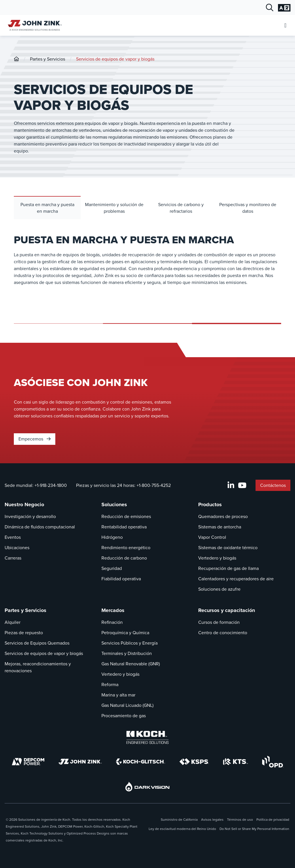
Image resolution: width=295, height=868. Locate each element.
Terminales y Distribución (127, 653)
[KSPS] (194, 762)
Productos (210, 504)
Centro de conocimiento (223, 633)
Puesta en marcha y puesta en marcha (47, 208)
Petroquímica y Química (125, 633)
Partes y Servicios (48, 59)
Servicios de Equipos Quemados (37, 643)
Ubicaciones (17, 548)
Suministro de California (179, 820)
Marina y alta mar (118, 695)
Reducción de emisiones (126, 516)
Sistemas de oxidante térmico (228, 548)
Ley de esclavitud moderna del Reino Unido (182, 829)
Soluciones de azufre (219, 589)
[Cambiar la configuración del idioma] (284, 8)
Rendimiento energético (126, 548)
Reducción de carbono (124, 558)
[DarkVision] (147, 787)
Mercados (113, 610)
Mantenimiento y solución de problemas (114, 208)
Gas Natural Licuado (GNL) (127, 705)
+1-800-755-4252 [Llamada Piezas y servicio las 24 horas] (154, 485)
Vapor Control (212, 537)
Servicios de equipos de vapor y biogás (115, 59)
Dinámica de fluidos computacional (40, 527)
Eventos (13, 537)
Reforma (110, 685)
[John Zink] (80, 762)
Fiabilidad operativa (121, 579)
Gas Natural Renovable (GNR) (131, 664)
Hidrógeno (112, 537)
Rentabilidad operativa (124, 527)
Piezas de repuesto (24, 633)
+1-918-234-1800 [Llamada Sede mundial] (51, 485)
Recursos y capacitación (227, 610)
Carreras (13, 558)
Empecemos (35, 439)
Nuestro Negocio (24, 504)
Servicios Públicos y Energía (129, 643)
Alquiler (13, 622)
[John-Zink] (16, 59)
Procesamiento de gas (124, 716)
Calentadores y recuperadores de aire (236, 579)
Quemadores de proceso (223, 516)
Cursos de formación (219, 622)
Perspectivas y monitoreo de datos (248, 208)
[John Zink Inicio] (34, 25)
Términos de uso (240, 820)
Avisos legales (212, 820)
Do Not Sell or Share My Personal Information (254, 829)
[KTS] (236, 762)
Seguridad (112, 568)
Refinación (112, 622)
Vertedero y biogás (217, 558)
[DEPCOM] (28, 762)
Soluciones (114, 504)
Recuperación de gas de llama (228, 568)
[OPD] (273, 762)
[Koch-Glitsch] (141, 762)
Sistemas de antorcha (220, 527)
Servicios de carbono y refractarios (181, 208)
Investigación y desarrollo (30, 516)
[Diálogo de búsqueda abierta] (270, 8)
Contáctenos (273, 485)
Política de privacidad (273, 820)
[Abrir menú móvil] (285, 26)
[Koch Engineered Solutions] (147, 737)
